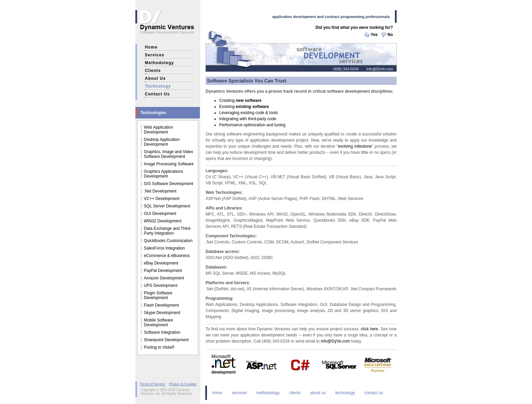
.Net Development (160, 191)
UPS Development (161, 286)
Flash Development (161, 305)
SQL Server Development (167, 206)
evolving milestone (355, 146)
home (151, 47)
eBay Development (161, 263)
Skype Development (162, 313)
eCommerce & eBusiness (167, 256)
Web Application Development (158, 130)
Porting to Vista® (159, 347)
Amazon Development (164, 278)
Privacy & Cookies (183, 384)
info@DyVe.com (380, 69)
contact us (157, 94)
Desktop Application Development (162, 142)
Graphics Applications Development (163, 174)
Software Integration (162, 332)
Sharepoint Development (166, 340)
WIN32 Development (163, 221)
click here (369, 329)
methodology (159, 63)
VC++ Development (162, 199)
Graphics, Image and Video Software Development (168, 154)
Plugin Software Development (158, 295)
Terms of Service (152, 384)
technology (158, 86)
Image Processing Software (169, 164)
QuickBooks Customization (168, 241)
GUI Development (160, 214)
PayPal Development (163, 271)
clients (153, 71)
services (155, 55)
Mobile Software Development (158, 323)
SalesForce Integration (164, 248)
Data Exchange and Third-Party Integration (168, 231)
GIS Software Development (168, 184)
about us (155, 78)
